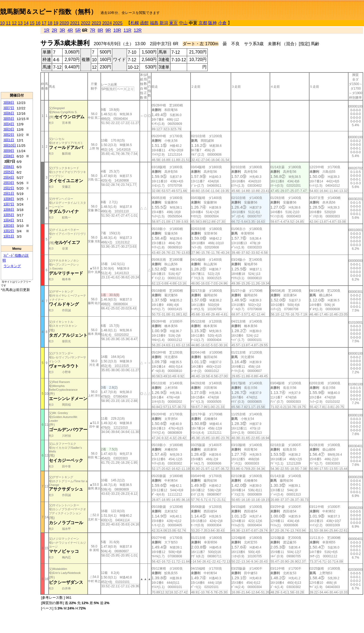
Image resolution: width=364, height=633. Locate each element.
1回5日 (9, 215)
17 (44, 23)
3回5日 (9, 119)
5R (78, 30)
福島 (154, 23)
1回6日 (9, 210)
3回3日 (9, 129)
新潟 (164, 23)
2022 (86, 23)
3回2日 (9, 135)
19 (56, 23)
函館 (144, 23)
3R (62, 30)
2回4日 (9, 177)
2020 (64, 23)
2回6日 (9, 167)
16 (38, 23)
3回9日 (9, 151)
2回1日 (9, 193)
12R (138, 30)
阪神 (212, 23)
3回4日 (9, 124)
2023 (96, 23)
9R (108, 30)
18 (50, 23)
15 (32, 23)
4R (70, 30)
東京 (173, 23)
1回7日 (9, 204)
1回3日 (9, 226)
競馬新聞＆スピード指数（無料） (49, 12)
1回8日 (9, 199)
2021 (75, 23)
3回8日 (9, 103)
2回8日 (9, 156)
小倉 (222, 23)
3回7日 (9, 108)
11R (127, 30)
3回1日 (9, 140)
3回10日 (10, 145)
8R (100, 30)
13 (20, 23)
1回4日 (9, 220)
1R (47, 30)
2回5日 (9, 172)
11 (8, 23)
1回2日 (9, 231)
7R (92, 30)
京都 (203, 23)
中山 (183, 23)
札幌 (135, 23)
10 (2, 23)
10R (117, 30)
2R (55, 30)
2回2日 (9, 188)
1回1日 (9, 236)
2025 (118, 23)
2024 (107, 23)
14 (26, 23)
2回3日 (9, 183)
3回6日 (9, 113)
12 (14, 23)
